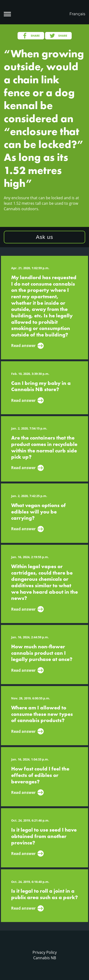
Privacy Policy (45, 952)
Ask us (44, 237)
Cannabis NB (45, 958)
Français (77, 14)
